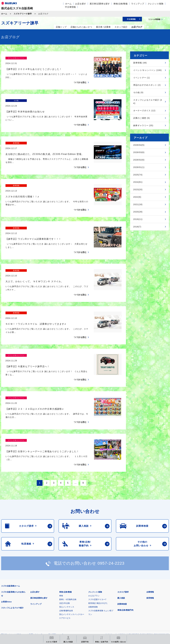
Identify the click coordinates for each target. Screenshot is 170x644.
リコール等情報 (124, 598)
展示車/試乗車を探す (100, 4)
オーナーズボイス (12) (144, 111)
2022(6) (137, 197)
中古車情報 (70, 7)
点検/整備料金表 (66, 560)
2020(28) (138, 212)
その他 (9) (138, 92)
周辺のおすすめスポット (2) (147, 85)
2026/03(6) (139, 152)
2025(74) (138, 175)
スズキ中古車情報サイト (16, 613)
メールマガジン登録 (88, 598)
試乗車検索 (122, 554)
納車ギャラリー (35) (143, 125)
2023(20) (138, 189)
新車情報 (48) (140, 63)
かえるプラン (94, 545)
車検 (61, 545)
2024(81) (138, 182)
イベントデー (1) (142, 78)
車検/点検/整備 (120, 4)
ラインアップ (138, 4)
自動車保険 (93, 557)
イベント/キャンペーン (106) (147, 70)
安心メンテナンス (67, 557)
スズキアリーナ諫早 (23, 14)
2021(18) (138, 204)
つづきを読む (80, 77)
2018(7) (137, 227)
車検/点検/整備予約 (125, 560)
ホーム (68, 4)
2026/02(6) (139, 160)
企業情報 (150, 542)
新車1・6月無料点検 (68, 549)
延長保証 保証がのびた (98, 553)
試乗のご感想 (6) (142, 118)
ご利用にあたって (35, 584)
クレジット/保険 (156, 4)
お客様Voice (6, 551)
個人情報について (56, 584)
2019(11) (138, 219)
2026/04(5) (139, 145)
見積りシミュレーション (52, 598)
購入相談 (121, 548)
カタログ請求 (123, 542)
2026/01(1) (139, 167)
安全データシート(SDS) (11, 584)
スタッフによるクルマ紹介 (12, 558)
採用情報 (150, 548)
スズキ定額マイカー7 (97, 549)
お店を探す (81, 4)
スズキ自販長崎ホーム (11, 536)
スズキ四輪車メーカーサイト (16, 598)
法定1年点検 (64, 553)
